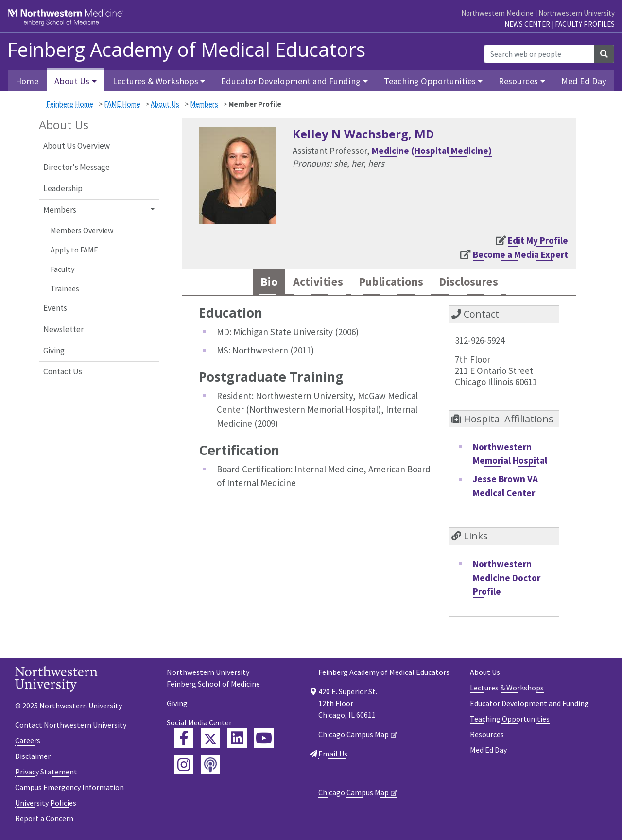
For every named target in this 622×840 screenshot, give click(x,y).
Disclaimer (33, 756)
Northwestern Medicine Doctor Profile (507, 578)
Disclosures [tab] (471, 282)
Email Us (333, 754)
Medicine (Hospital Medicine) (432, 151)
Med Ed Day (584, 81)
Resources (487, 735)
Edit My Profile (538, 240)
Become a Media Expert (520, 254)
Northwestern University (577, 13)
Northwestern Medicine (497, 13)
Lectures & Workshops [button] (155, 81)
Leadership (63, 188)
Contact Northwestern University (71, 725)
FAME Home (122, 104)
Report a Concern (44, 819)
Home (27, 81)
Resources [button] (518, 81)
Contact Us (63, 371)
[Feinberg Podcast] (210, 765)
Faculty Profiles (585, 24)
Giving (54, 351)
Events (55, 308)
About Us (165, 104)
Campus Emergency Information (69, 788)
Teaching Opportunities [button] (430, 81)
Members (204, 104)
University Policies (46, 803)
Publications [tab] (390, 282)
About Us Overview (77, 146)
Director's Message (77, 167)
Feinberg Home (70, 104)
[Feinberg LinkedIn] (237, 739)
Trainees (65, 288)
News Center (527, 24)
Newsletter (63, 329)
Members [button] (60, 210)
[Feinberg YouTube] (264, 739)
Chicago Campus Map (354, 735)
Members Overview (82, 230)
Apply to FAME (74, 250)
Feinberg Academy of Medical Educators (186, 50)
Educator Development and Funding (529, 704)
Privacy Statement (46, 772)
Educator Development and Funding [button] (291, 81)
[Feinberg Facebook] (184, 739)
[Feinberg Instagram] (184, 765)
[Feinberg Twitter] (210, 739)
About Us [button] (72, 81)
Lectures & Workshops (507, 688)
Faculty (62, 269)
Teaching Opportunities (510, 719)
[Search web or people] (539, 54)
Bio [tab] (265, 282)
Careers (28, 741)
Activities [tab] (315, 282)
